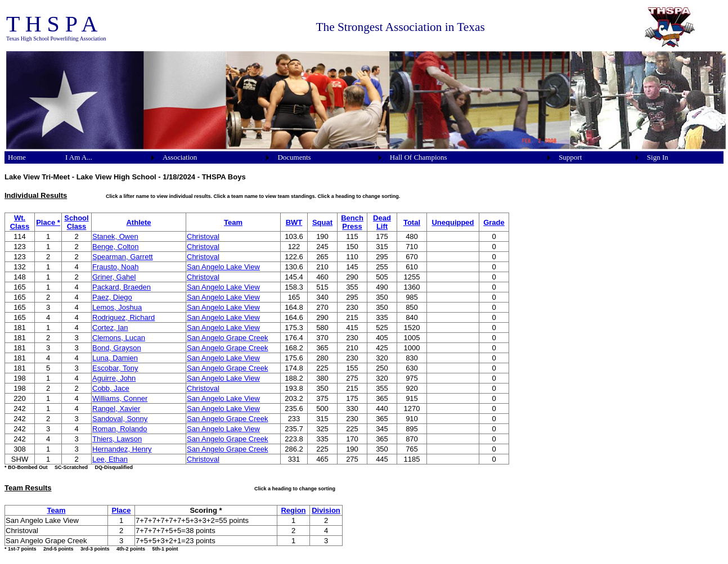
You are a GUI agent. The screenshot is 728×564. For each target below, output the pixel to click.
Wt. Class (20, 222)
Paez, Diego (112, 297)
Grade (494, 222)
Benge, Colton (115, 247)
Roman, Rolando (120, 429)
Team (233, 222)
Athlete (138, 222)
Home (17, 157)
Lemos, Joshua (117, 307)
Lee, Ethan (110, 459)
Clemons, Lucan (119, 338)
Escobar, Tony (115, 368)
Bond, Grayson (117, 348)
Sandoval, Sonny (120, 419)
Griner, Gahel (114, 277)
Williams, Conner (120, 398)
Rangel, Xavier (116, 409)
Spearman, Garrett (123, 257)
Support (570, 157)
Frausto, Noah (115, 267)
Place (122, 510)
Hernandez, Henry (122, 449)
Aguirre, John (114, 378)
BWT (294, 222)
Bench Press (352, 222)
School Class (76, 222)
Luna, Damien (115, 358)
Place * (48, 222)
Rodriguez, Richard (123, 317)
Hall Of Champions (419, 157)
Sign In (658, 157)
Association (180, 157)
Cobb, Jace (111, 388)
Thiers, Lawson (117, 439)
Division (326, 510)
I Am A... (79, 157)
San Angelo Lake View (223, 267)
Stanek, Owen (115, 236)
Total (412, 222)
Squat (322, 222)
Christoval (203, 236)
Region (293, 510)
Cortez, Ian (110, 328)
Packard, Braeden (122, 287)
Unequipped (453, 222)
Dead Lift (382, 222)
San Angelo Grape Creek (228, 338)
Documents (294, 157)
